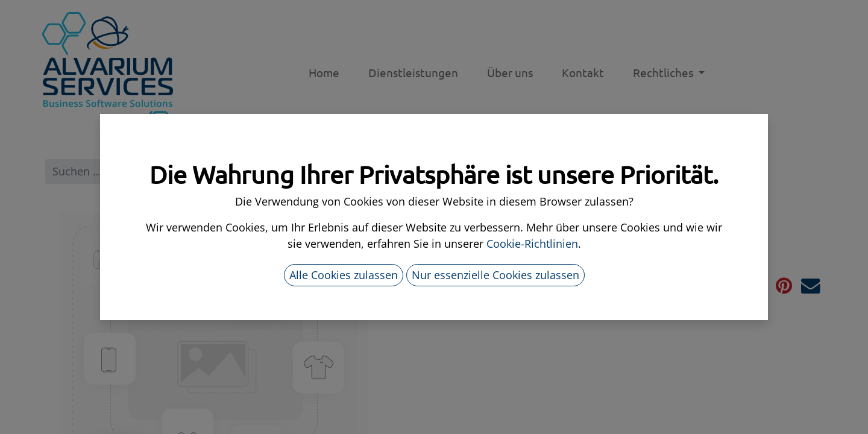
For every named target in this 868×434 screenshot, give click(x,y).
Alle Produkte (477, 171)
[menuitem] (324, 73)
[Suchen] (412, 171)
